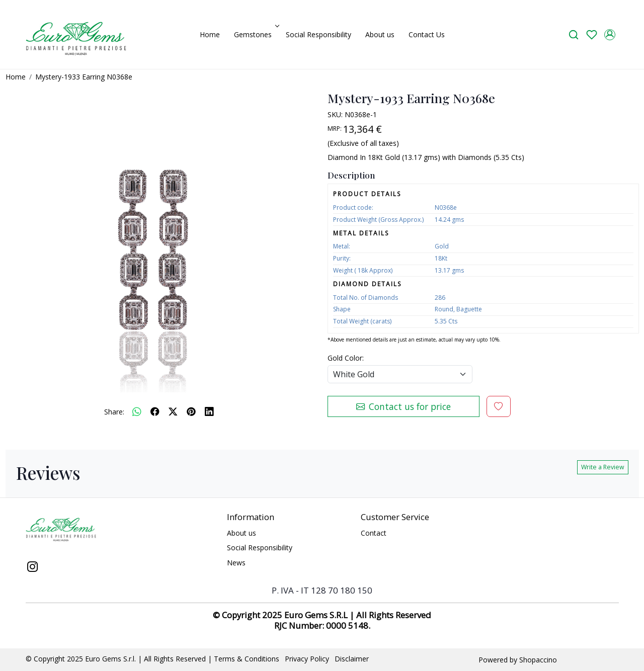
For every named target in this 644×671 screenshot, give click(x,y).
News (236, 563)
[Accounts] (610, 35)
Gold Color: (346, 358)
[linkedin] (209, 411)
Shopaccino (538, 660)
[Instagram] (33, 568)
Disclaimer (352, 659)
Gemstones (256, 34)
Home (210, 34)
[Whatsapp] (137, 411)
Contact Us (427, 34)
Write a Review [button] (603, 467)
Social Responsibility (318, 34)
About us (380, 34)
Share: (114, 412)
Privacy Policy (307, 659)
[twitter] (173, 411)
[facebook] (155, 411)
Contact (374, 533)
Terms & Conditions (247, 659)
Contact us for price (404, 406)
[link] (574, 34)
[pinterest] (191, 411)
